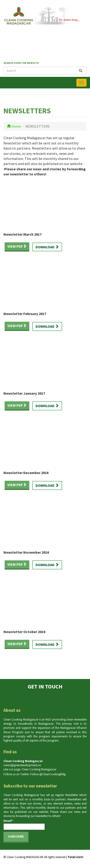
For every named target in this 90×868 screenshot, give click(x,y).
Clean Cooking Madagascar (39, 769)
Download (47, 247)
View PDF (17, 246)
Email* (24, 824)
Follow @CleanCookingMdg (48, 774)
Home (14, 126)
